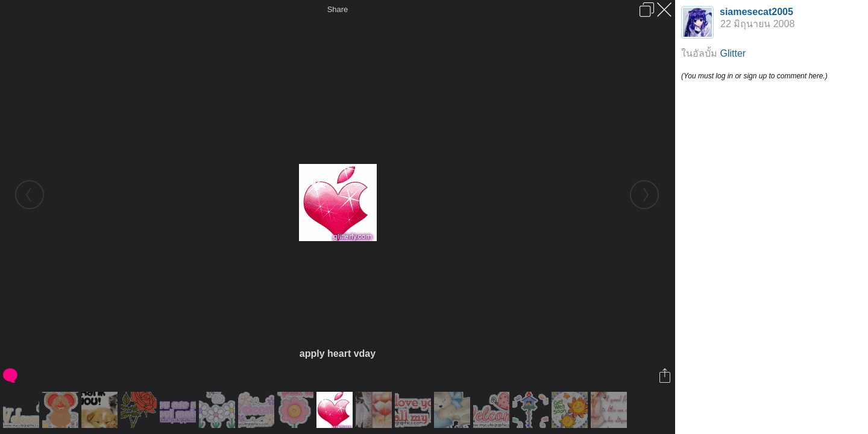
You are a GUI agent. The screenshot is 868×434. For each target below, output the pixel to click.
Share (338, 9)
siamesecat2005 (756, 12)
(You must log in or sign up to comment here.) (754, 76)
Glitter (733, 53)
